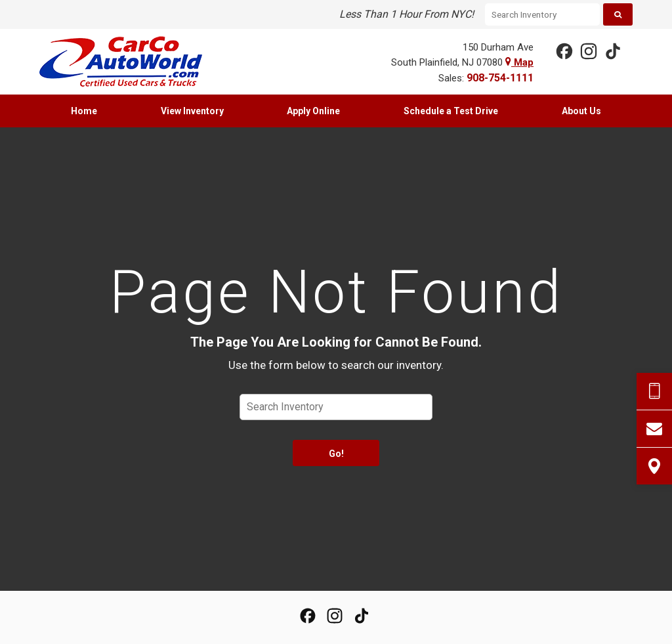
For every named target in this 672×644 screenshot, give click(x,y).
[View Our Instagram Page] (588, 51)
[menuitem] (84, 111)
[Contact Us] (654, 429)
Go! (336, 454)
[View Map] (654, 466)
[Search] (618, 14)
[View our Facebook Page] (564, 51)
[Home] (131, 62)
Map (519, 62)
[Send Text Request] (654, 391)
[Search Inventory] (542, 14)
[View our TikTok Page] (612, 51)
